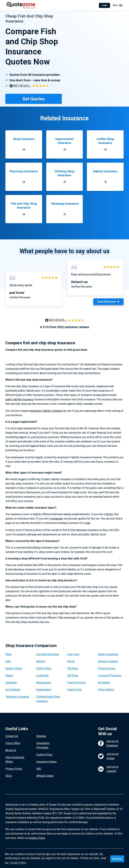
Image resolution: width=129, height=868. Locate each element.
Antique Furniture (108, 661)
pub (88, 523)
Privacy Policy (14, 769)
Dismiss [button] (117, 859)
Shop (8, 654)
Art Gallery (104, 683)
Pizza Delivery (107, 668)
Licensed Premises (110, 675)
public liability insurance (19, 399)
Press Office (13, 743)
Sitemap (41, 736)
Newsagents (44, 683)
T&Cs (9, 776)
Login (104, 5)
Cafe (8, 661)
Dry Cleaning (13, 690)
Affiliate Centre (45, 776)
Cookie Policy (44, 755)
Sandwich (11, 683)
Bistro (109, 514)
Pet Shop (73, 668)
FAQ (39, 769)
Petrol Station (106, 690)
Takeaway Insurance (17, 697)
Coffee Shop (44, 668)
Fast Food (73, 654)
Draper (9, 675)
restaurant (57, 519)
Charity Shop (75, 690)
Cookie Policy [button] (18, 863)
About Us (11, 750)
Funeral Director (77, 683)
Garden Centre (14, 668)
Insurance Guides (46, 762)
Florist (71, 661)
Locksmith (42, 675)
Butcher (41, 661)
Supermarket (44, 690)
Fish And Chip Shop (48, 654)
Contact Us (12, 736)
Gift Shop (73, 675)
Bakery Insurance (108, 654)
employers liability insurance (46, 411)
